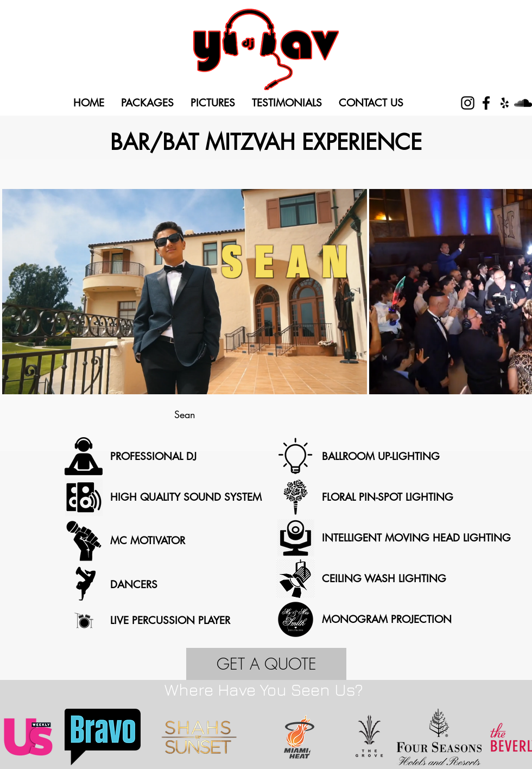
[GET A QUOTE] (266, 664)
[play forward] (518, 737)
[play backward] (14, 737)
